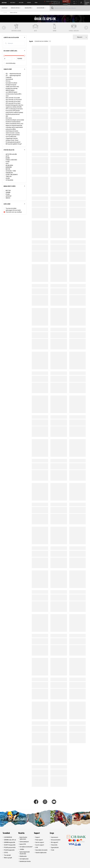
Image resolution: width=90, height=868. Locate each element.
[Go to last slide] (4, 28)
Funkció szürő (15, 69)
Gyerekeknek (8, 79)
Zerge (52, 833)
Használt (13, 3)
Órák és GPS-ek (14, 13)
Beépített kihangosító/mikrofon (13, 105)
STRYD (6, 853)
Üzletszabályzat (24, 842)
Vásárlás (21, 833)
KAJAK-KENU (8, 165)
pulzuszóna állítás (10, 129)
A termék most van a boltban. (13, 212)
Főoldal (5, 13)
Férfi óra (7, 81)
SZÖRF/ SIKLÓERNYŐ (11, 175)
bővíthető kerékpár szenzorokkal (14, 120)
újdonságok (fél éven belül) (12, 210)
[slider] (4, 56)
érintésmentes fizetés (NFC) (12, 94)
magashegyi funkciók (11, 138)
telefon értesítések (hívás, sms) (13, 124)
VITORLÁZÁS (8, 180)
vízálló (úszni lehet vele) (11, 87)
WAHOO (7, 198)
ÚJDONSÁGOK (8, 837)
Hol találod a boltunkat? (26, 847)
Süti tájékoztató (24, 859)
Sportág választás (15, 150)
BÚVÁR (7, 158)
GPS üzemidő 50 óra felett (12, 103)
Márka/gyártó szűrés (15, 186)
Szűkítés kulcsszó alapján (15, 37)
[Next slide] (86, 28)
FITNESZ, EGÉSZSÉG (10, 160)
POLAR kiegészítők (9, 850)
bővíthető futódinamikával (12, 122)
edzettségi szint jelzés (11, 131)
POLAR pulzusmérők (10, 847)
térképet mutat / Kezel (11, 140)
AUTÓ (6, 156)
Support (37, 833)
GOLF (6, 164)
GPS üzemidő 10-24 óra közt (13, 100)
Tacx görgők (7, 855)
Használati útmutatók (41, 850)
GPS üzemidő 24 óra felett (12, 101)
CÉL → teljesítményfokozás (12, 74)
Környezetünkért (56, 840)
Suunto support (40, 845)
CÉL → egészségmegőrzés (12, 76)
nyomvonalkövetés (10, 137)
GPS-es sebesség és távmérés (13, 109)
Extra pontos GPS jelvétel (12, 111)
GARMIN (7, 192)
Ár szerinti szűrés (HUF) (15, 51)
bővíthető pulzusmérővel (12, 114)
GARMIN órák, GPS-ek (10, 840)
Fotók (53, 850)
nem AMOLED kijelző (10, 92)
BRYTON (7, 191)
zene (6, 96)
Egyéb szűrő (15, 204)
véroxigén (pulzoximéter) (12, 135)
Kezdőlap (5, 8)
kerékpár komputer (10, 85)
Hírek (36, 3)
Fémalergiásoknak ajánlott (12, 142)
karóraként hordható (10, 83)
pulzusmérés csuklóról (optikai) (13, 113)
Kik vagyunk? (55, 842)
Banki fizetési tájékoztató (23, 838)
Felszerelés (54, 845)
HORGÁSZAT (8, 173)
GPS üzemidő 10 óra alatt (12, 98)
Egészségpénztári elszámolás (25, 853)
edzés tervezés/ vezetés (12, 133)
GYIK (37, 847)
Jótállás (22, 849)
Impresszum (55, 837)
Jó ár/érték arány (9, 63)
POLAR (7, 194)
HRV (6, 116)
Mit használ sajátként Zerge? (13, 144)
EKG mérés (8, 118)
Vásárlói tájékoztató (41, 853)
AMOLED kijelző (9, 90)
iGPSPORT (8, 196)
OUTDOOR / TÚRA (10, 171)
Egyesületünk (55, 847)
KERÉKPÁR (8, 167)
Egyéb (31, 41)
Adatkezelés (23, 856)
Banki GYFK (23, 844)
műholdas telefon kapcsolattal (13, 127)
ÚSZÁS (7, 178)
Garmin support (40, 842)
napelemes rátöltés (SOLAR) (13, 107)
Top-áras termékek (10, 208)
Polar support (39, 840)
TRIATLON (8, 176)
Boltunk (21, 3)
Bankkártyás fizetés (25, 861)
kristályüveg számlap (11, 88)
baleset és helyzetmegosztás (13, 125)
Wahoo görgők (8, 858)
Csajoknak (8, 77)
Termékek (6, 833)
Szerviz (29, 3)
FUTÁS (7, 162)
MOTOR (7, 169)
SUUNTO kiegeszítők (10, 845)
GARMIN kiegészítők (10, 842)
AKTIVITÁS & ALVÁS (10, 154)
